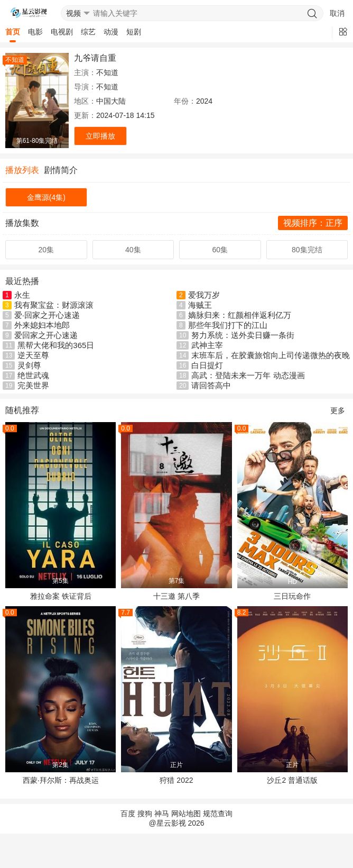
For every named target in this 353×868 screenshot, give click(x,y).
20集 (46, 250)
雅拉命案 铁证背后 (61, 596)
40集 (133, 250)
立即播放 (100, 136)
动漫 (111, 32)
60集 (220, 250)
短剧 (134, 32)
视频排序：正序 (313, 223)
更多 (338, 410)
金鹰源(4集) (46, 197)
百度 (128, 814)
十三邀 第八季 (176, 596)
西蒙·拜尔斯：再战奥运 (61, 780)
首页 (13, 32)
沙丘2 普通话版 (292, 780)
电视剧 (62, 32)
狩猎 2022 (176, 780)
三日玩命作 (292, 596)
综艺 (88, 32)
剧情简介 (61, 170)
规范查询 (218, 814)
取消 (337, 13)
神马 (162, 814)
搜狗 (145, 814)
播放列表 (22, 170)
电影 (35, 32)
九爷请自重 (95, 58)
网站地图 (186, 814)
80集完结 (307, 250)
